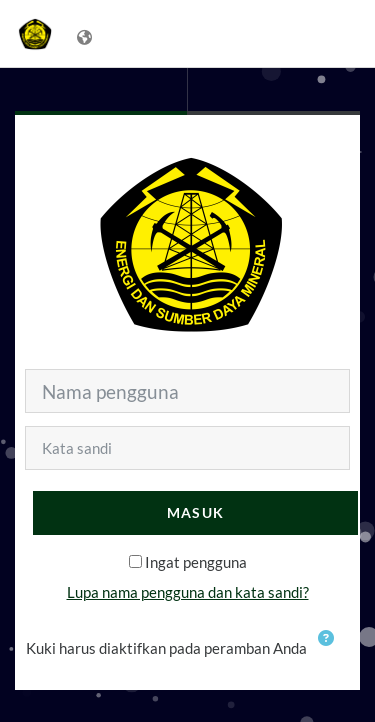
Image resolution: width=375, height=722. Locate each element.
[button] (330, 650)
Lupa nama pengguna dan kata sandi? (188, 592)
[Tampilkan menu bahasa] (86, 33)
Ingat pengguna (196, 562)
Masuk (195, 512)
